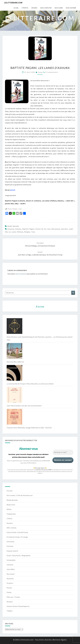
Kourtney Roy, (15, 362)
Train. (33, 232)
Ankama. (18, 229)
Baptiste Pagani (28, 229)
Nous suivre (59, 8)
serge (40, 72)
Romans (10, 602)
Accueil (16, 8)
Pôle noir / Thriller (13, 597)
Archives (34, 8)
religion (27, 232)
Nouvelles (10, 579)
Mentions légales (60, 640)
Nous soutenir (71, 8)
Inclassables (11, 560)
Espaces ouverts (12, 551)
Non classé (11, 574)
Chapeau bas (11, 514)
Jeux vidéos (11, 569)
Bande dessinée (13, 226)
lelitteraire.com (13, 3)
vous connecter (21, 274)
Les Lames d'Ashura (16, 232)
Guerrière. (65, 229)
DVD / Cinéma (11, 528)
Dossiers (10, 523)
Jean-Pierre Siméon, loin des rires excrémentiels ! (24, 406)
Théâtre (10, 611)
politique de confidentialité (42, 461)
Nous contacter (46, 8)
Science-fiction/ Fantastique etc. (18, 606)
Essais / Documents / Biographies (19, 555)
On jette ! (10, 583)
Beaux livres (11, 505)
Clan (49, 229)
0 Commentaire (52, 72)
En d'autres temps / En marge (17, 537)
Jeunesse (10, 565)
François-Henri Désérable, (29, 428)
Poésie (9, 592)
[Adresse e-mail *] (63, 452)
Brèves (9, 509)
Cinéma (9, 518)
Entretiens (11, 542)
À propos (25, 8)
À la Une (10, 491)
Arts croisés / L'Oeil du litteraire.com (20, 495)
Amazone (11, 229)
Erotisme (10, 546)
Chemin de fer (41, 229)
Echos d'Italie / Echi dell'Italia (17, 532)
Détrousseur (56, 229)
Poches (9, 588)
